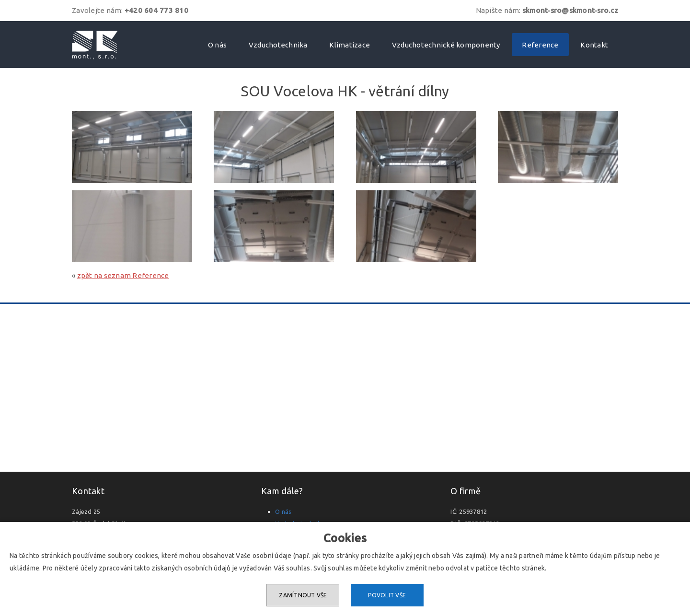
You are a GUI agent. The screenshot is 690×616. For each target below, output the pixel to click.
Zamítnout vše (303, 595)
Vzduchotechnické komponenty (446, 45)
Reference (540, 45)
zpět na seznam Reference (123, 275)
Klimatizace (350, 45)
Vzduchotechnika (278, 45)
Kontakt (594, 45)
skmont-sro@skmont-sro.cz (570, 10)
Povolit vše (387, 595)
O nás (217, 45)
